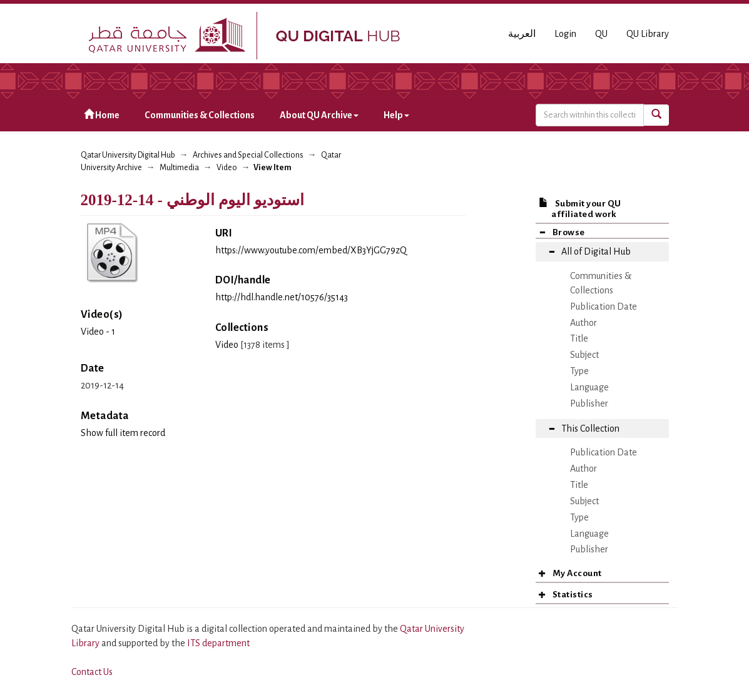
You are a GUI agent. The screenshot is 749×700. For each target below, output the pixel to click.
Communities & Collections (200, 115)
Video (227, 168)
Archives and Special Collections (248, 155)
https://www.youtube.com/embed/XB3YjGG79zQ (311, 250)
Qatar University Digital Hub (128, 155)
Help (396, 115)
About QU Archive (319, 115)
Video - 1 (98, 332)
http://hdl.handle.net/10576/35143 (282, 297)
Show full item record (123, 433)
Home (102, 115)
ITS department (218, 643)
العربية (522, 34)
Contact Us (92, 672)
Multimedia (179, 168)
